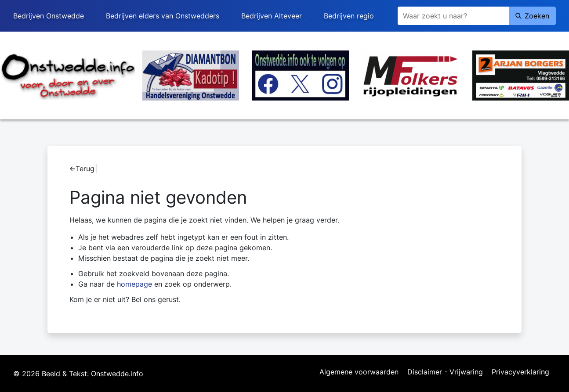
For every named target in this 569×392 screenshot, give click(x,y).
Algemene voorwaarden (359, 372)
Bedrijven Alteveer (272, 16)
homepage (134, 284)
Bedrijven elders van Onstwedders (163, 16)
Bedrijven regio (349, 16)
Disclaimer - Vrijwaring (445, 372)
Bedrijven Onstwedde (49, 16)
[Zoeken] (453, 16)
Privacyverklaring (520, 372)
